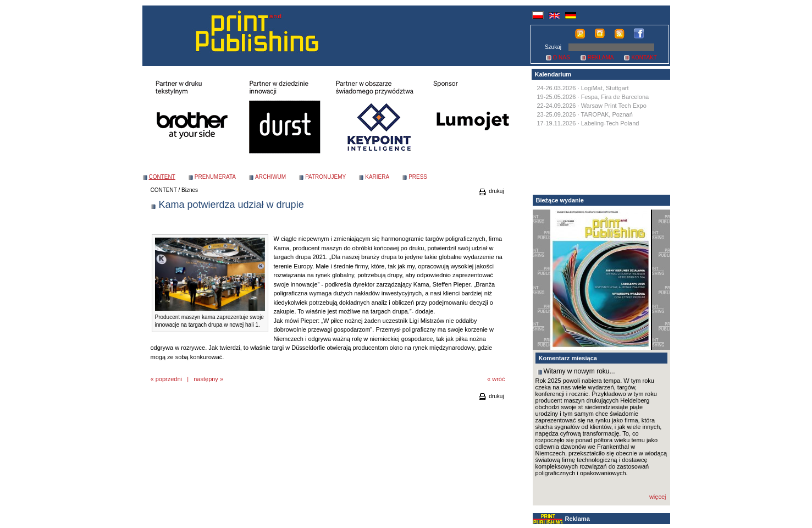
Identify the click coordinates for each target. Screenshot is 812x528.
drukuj (491, 191)
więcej (658, 497)
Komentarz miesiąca (568, 358)
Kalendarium (553, 74)
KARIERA (377, 177)
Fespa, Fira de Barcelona (615, 97)
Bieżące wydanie (560, 200)
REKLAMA (601, 57)
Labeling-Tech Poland (610, 123)
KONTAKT (644, 57)
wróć (498, 379)
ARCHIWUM (270, 177)
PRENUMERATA (215, 177)
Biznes (190, 190)
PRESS (418, 177)
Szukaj (553, 47)
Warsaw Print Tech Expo (614, 106)
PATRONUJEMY (325, 177)
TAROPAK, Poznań (606, 114)
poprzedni (169, 379)
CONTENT (164, 190)
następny (206, 379)
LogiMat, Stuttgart (605, 88)
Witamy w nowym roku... (579, 371)
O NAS (562, 57)
